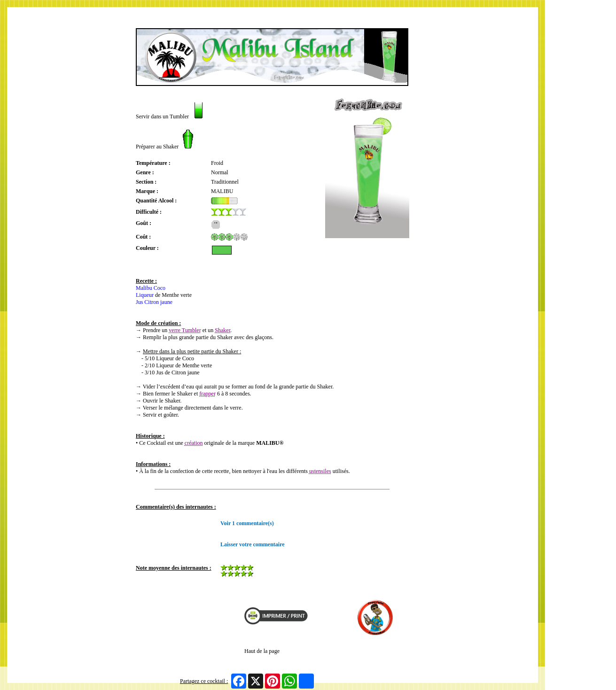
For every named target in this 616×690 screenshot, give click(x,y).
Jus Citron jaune (154, 302)
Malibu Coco (151, 288)
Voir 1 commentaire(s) (247, 523)
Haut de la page (262, 651)
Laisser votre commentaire (253, 544)
